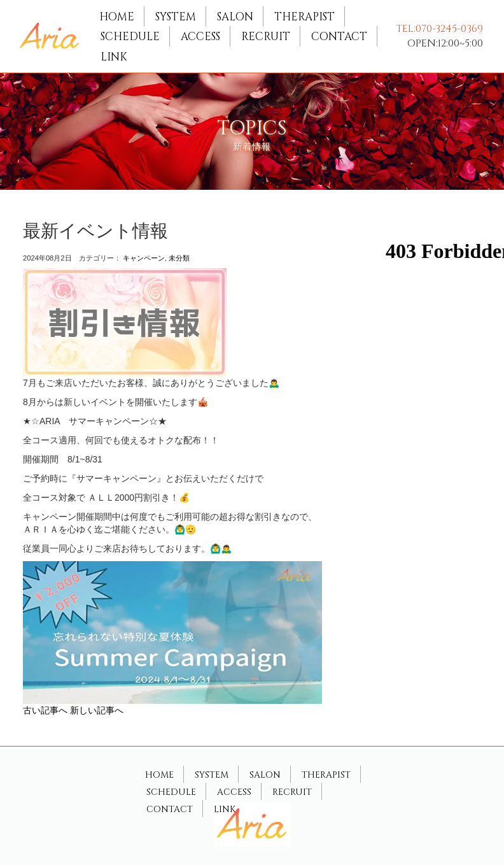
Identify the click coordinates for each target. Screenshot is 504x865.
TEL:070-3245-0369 (439, 29)
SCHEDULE (130, 37)
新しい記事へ (97, 710)
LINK (114, 57)
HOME (117, 17)
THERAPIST (304, 17)
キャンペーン (144, 258)
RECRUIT (266, 37)
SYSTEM (176, 17)
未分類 (179, 258)
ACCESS (200, 37)
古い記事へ (45, 710)
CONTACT (339, 37)
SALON (235, 17)
